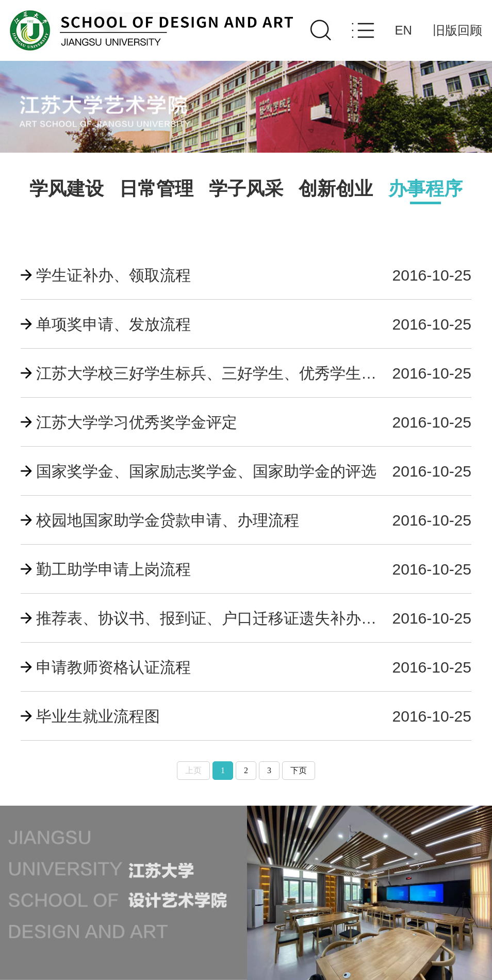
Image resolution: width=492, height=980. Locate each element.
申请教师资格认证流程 (113, 667)
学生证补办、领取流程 (113, 275)
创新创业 (336, 189)
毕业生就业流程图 (98, 716)
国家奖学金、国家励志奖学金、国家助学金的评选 (206, 471)
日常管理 (156, 189)
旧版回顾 (457, 30)
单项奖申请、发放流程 (113, 324)
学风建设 (67, 189)
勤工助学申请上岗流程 (113, 569)
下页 (299, 770)
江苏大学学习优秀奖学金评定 (137, 422)
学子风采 (246, 189)
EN (404, 30)
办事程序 (425, 189)
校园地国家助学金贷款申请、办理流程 (168, 520)
